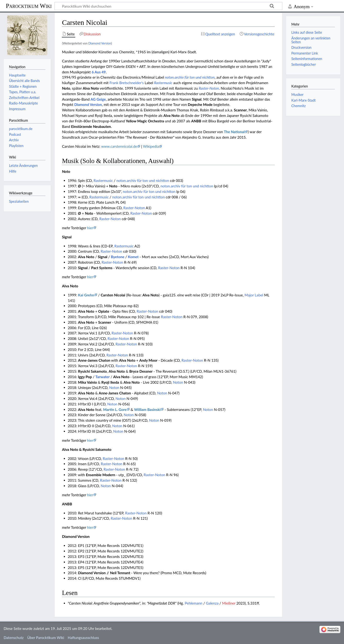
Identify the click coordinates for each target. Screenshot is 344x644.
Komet (133, 257)
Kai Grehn (86, 295)
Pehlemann (193, 603)
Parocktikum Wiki (29, 5)
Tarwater (102, 377)
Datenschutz (14, 638)
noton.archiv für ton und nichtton (190, 77)
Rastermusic (163, 83)
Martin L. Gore (115, 409)
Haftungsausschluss (83, 638)
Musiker (297, 95)
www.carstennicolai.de (119, 146)
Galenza (212, 603)
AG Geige (98, 99)
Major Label (254, 295)
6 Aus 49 (99, 72)
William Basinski (147, 409)
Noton (178, 382)
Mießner (229, 603)
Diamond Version (100, 43)
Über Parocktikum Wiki (46, 638)
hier (90, 228)
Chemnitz (298, 106)
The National (234, 132)
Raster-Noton (209, 88)
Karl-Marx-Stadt (303, 100)
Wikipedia (151, 146)
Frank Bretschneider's (126, 83)
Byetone (118, 257)
